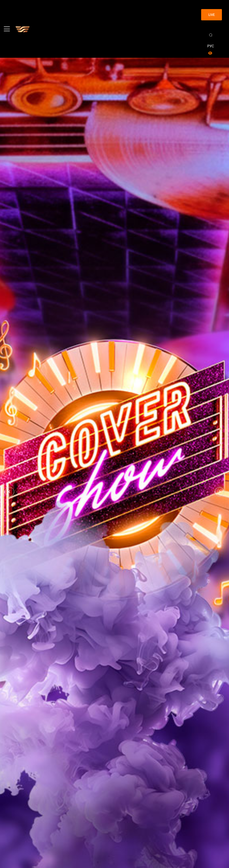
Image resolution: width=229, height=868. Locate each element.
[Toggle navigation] (7, 29)
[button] (10, 492)
